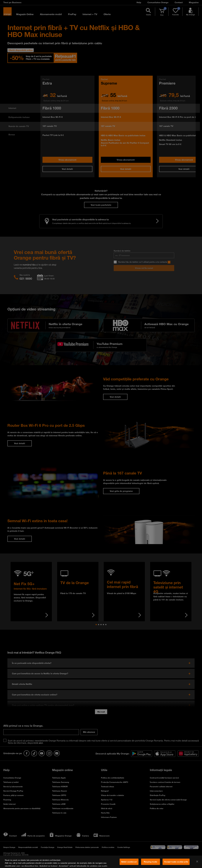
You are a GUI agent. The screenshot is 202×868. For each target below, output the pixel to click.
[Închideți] (197, 862)
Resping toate (150, 862)
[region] (101, 862)
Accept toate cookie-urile (176, 862)
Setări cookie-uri (129, 862)
